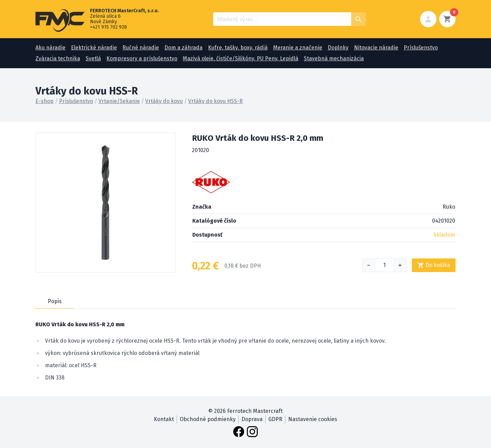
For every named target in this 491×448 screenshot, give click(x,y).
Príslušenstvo (421, 48)
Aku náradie (50, 48)
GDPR (275, 419)
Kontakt (164, 419)
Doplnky (338, 48)
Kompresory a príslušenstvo (142, 58)
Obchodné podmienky (208, 419)
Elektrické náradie (94, 48)
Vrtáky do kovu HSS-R (215, 101)
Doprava (252, 419)
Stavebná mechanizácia (334, 58)
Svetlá (93, 58)
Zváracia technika (58, 58)
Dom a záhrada (183, 48)
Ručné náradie (141, 48)
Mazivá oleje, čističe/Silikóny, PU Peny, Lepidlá (241, 58)
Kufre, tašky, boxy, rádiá (238, 48)
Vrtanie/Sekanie (119, 101)
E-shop (44, 101)
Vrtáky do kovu (164, 101)
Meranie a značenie (298, 48)
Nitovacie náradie (376, 48)
